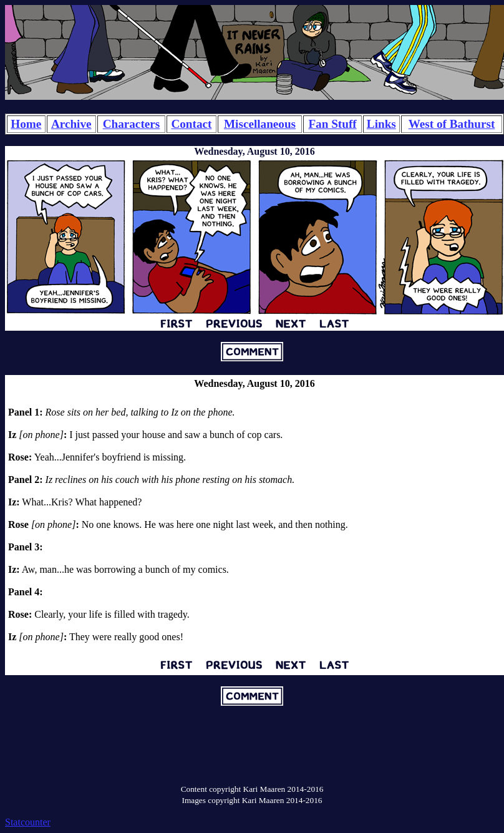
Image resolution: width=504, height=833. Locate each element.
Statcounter (28, 822)
